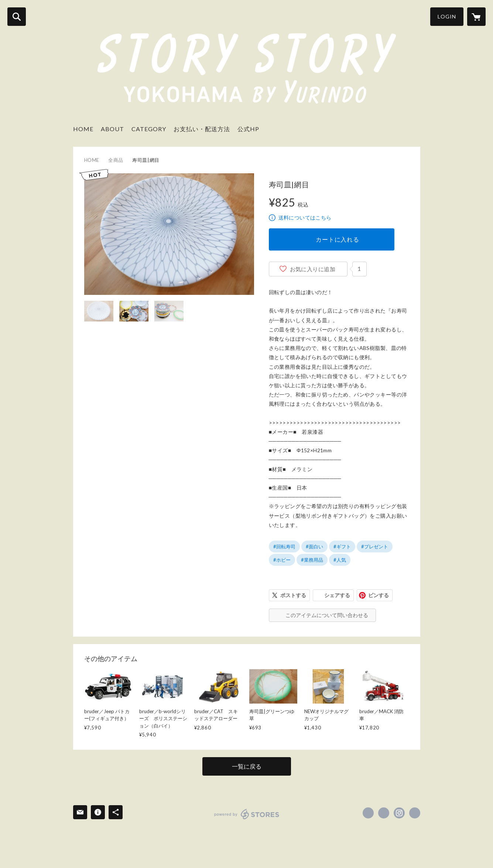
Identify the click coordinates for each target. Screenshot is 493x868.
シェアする (337, 595)
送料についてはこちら (305, 217)
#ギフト (342, 547)
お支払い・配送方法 (202, 129)
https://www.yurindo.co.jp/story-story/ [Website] (415, 813)
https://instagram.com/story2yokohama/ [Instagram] (399, 813)
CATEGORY (149, 129)
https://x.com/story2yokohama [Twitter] (384, 813)
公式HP (248, 129)
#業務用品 (312, 560)
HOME (83, 129)
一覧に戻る (247, 766)
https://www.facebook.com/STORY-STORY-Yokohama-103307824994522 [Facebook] (368, 813)
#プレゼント (375, 547)
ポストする (293, 595)
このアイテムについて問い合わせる (327, 615)
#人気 (340, 560)
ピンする (379, 595)
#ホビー (282, 560)
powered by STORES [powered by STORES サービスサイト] (247, 814)
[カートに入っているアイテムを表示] (476, 17)
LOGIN (447, 16)
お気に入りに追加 (313, 269)
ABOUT (112, 129)
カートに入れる (338, 239)
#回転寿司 (284, 547)
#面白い (314, 547)
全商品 (116, 160)
